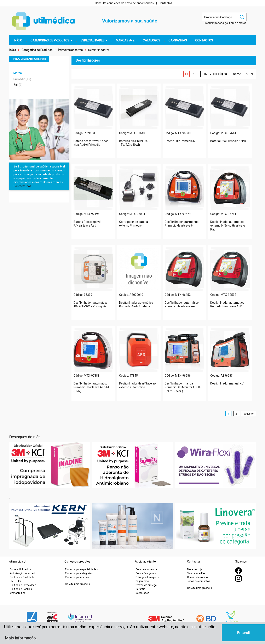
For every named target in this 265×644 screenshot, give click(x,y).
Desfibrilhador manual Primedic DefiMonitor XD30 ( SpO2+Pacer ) (183, 387)
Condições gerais (146, 573)
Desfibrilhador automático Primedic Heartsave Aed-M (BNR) (91, 387)
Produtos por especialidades (81, 569)
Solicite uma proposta (77, 584)
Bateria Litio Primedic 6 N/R (228, 141)
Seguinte (249, 414)
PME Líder (16, 581)
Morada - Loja (195, 569)
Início (13, 50)
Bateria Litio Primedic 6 (180, 141)
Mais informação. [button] (21, 638)
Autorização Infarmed (22, 573)
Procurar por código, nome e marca (225, 23)
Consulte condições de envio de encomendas (124, 3)
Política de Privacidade (23, 585)
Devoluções (142, 593)
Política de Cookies (21, 589)
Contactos (165, 3)
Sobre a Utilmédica (21, 569)
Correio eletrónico (197, 577)
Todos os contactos (199, 581)
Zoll (16, 85)
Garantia (140, 589)
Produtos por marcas (77, 577)
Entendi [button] (243, 633)
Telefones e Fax (196, 573)
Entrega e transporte (147, 577)
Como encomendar (147, 569)
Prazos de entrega (146, 585)
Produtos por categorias (79, 573)
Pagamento (142, 581)
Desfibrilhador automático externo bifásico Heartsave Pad (228, 226)
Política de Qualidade (22, 577)
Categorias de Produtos (37, 50)
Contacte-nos (22, 186)
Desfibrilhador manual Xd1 (228, 383)
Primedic (19, 79)
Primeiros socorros (70, 50)
